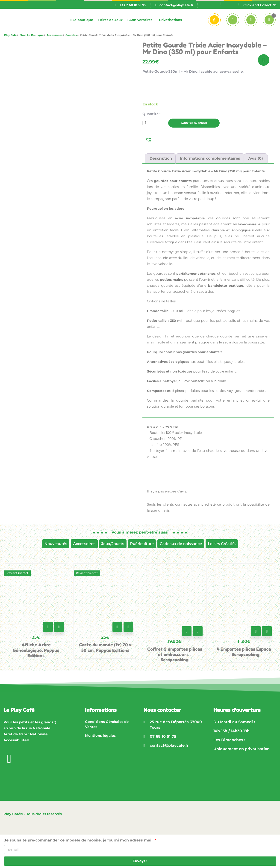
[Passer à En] (229, 5)
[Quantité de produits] (147, 123)
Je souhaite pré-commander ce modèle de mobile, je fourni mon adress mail (79, 840)
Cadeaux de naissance (181, 544)
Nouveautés (56, 544)
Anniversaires (140, 20)
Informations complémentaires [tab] (210, 158)
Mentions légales (100, 735)
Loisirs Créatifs (222, 544)
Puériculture (142, 544)
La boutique (82, 20)
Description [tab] (161, 158)
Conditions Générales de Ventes (107, 724)
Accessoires (84, 544)
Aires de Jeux (110, 20)
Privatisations (169, 20)
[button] (149, 140)
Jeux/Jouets (113, 544)
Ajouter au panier (197, 123)
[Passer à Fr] (212, 5)
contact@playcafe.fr (176, 5)
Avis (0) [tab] (256, 158)
